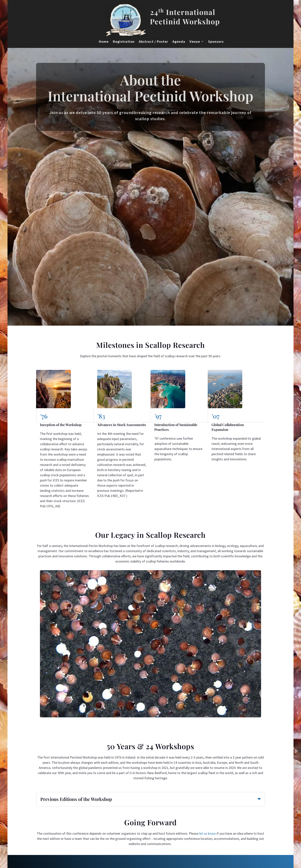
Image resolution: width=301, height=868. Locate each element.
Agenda (179, 42)
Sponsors (216, 42)
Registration (124, 42)
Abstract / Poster (153, 42)
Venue (195, 42)
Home (104, 42)
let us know (208, 833)
